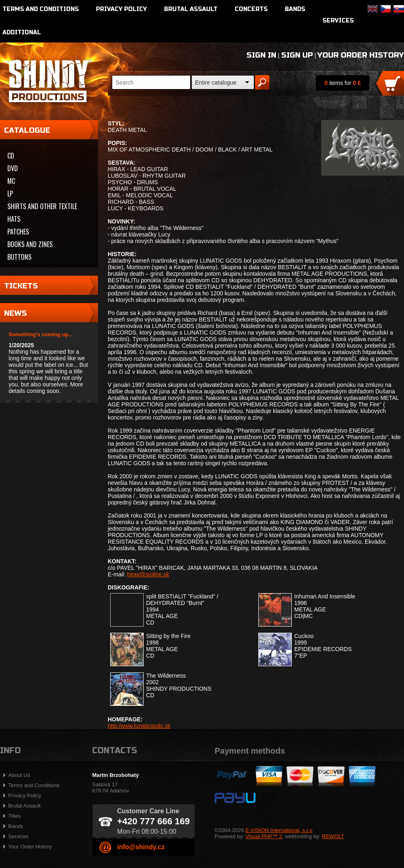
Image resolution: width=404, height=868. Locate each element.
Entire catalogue (216, 83)
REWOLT (333, 836)
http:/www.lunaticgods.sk (139, 726)
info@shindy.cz (141, 847)
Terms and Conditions (41, 9)
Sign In (261, 55)
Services (338, 21)
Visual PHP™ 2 (264, 836)
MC (11, 181)
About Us (19, 775)
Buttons (19, 257)
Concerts (251, 9)
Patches (18, 232)
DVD (13, 168)
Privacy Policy (121, 9)
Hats (14, 219)
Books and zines (30, 244)
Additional (22, 32)
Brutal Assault (191, 9)
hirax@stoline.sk (148, 574)
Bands (295, 9)
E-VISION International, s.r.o (279, 830)
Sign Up (297, 55)
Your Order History (361, 55)
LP (10, 194)
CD (11, 156)
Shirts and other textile (42, 206)
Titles (14, 816)
